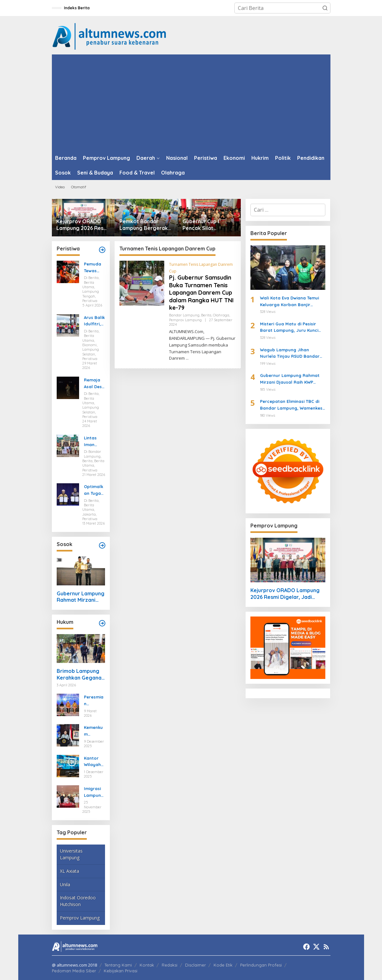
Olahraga (221, 315)
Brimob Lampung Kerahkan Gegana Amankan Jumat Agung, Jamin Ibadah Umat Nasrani (79, 674)
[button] (325, 8)
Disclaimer (195, 965)
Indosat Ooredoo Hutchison (78, 901)
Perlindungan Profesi (261, 965)
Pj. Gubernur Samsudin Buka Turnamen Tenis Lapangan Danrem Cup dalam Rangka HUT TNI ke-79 (201, 293)
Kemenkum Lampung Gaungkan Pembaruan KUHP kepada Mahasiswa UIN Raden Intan (94, 731)
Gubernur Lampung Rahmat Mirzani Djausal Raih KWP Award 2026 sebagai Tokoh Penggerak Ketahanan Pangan (81, 597)
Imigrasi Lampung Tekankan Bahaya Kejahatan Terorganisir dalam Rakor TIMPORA (94, 792)
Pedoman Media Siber (74, 971)
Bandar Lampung (184, 315)
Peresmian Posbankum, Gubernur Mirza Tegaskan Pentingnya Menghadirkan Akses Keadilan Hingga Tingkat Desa (94, 701)
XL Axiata (69, 871)
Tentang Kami (118, 965)
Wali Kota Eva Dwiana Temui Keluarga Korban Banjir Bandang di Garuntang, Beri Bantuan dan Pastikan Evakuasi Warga (290, 302)
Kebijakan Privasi (121, 971)
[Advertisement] (191, 102)
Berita (206, 315)
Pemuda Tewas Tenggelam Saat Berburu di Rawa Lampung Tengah (94, 268)
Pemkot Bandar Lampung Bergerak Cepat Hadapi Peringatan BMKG (144, 225)
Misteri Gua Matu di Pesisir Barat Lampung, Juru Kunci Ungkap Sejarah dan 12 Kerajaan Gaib (289, 328)
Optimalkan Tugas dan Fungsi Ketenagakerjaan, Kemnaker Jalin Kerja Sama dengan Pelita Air (94, 490)
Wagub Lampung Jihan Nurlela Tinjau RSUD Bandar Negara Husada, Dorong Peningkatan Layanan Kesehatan (290, 354)
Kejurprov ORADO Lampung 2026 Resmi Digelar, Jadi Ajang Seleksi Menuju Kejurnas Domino (83, 225)
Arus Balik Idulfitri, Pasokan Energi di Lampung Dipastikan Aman (94, 321)
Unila (65, 884)
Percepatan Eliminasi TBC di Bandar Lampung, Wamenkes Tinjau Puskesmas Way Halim (291, 405)
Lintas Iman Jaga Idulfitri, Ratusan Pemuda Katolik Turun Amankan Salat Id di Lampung (94, 442)
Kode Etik (223, 965)
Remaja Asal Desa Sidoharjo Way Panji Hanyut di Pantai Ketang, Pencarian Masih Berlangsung (94, 384)
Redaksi (170, 965)
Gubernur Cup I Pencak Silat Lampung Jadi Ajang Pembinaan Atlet (208, 225)
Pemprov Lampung (80, 918)
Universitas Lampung (71, 854)
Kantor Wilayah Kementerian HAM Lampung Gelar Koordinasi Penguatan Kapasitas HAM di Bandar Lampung (94, 762)
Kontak (147, 965)
